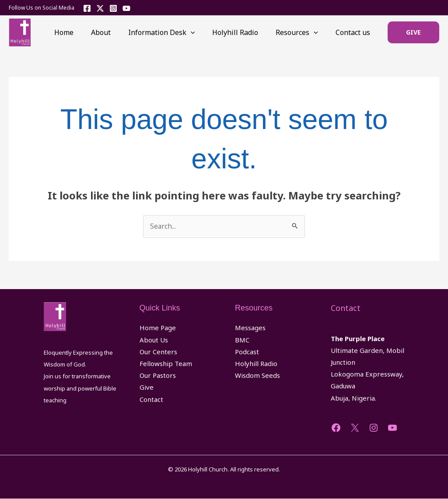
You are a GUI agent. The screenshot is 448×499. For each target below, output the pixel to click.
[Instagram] (113, 8)
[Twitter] (100, 8)
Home (83, 32)
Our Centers (158, 352)
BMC (242, 340)
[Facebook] (87, 8)
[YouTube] (126, 8)
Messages (250, 328)
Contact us (355, 32)
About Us (154, 340)
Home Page (158, 328)
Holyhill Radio (244, 32)
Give (147, 387)
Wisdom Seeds (257, 376)
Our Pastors (158, 376)
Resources (302, 32)
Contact (151, 400)
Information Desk (174, 32)
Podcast (247, 352)
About (117, 32)
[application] (203, 32)
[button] (413, 32)
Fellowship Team (166, 364)
